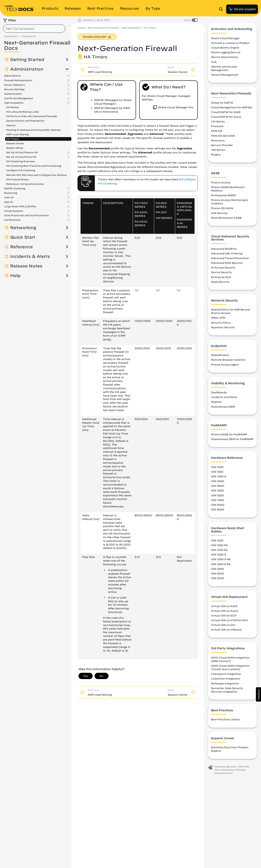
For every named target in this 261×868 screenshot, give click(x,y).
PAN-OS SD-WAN (223, 137)
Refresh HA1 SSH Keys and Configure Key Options (36, 175)
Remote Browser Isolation (228, 362)
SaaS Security (220, 284)
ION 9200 (218, 511)
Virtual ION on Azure (225, 613)
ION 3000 (218, 488)
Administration (27, 69)
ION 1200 (217, 473)
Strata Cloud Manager (225, 40)
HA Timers (12, 139)
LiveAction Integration (226, 681)
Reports (216, 404)
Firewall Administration (18, 80)
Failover (11, 125)
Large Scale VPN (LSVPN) (20, 206)
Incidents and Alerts (224, 399)
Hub (214, 64)
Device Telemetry (15, 85)
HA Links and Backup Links (22, 112)
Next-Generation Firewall (103, 28)
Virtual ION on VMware (226, 632)
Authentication (13, 94)
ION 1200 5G (219, 552)
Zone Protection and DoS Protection (26, 215)
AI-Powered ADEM (223, 197)
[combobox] (34, 29)
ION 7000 (218, 502)
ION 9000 (218, 507)
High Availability (14, 103)
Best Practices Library (226, 721)
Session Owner (15, 143)
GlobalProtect (220, 357)
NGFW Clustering (15, 188)
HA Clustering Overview (20, 161)
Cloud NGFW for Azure (226, 119)
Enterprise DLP (221, 279)
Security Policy (221, 324)
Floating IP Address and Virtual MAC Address (33, 130)
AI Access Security (223, 269)
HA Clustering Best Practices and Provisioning (34, 166)
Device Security (221, 274)
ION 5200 (217, 497)
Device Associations (224, 59)
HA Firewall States (17, 179)
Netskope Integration (225, 685)
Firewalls (217, 128)
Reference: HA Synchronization (25, 184)
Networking (23, 228)
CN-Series (218, 123)
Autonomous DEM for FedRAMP (232, 441)
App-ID (9, 202)
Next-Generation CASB (226, 219)
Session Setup (15, 148)
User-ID (9, 197)
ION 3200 (217, 492)
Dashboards (219, 394)
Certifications (12, 220)
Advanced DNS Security (227, 265)
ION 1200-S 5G (221, 566)
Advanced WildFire (224, 251)
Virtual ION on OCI (223, 627)
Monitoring (11, 193)
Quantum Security (223, 329)
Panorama (218, 142)
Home (81, 28)
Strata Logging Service (226, 54)
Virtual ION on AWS (224, 608)
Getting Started (27, 60)
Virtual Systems (13, 211)
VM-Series (218, 152)
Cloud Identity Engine (225, 50)
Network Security (225, 769)
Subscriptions (12, 76)
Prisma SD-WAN (222, 210)
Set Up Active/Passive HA (22, 152)
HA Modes (12, 107)
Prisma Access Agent (225, 366)
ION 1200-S (219, 478)
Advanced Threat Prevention (230, 260)
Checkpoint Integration (226, 676)
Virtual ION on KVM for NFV (229, 622)
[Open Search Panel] (222, 9)
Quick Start (23, 237)
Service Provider (222, 147)
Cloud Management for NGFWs (232, 109)
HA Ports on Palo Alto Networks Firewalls (32, 116)
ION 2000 (218, 483)
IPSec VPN (218, 320)
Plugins (216, 156)
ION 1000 (217, 469)
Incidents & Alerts (30, 256)
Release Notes (26, 266)
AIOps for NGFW (222, 104)
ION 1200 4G (219, 547)
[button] (258, 694)
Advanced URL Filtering (227, 255)
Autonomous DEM (223, 408)
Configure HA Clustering (21, 170)
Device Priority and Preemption (25, 121)
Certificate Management (19, 98)
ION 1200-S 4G (221, 561)
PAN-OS (217, 133)
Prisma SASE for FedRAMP (229, 436)
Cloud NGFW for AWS (226, 114)
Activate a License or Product (230, 45)
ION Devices (219, 215)
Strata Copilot (242, 9)
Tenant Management (225, 77)
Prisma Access (221, 184)
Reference (22, 247)
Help (15, 276)
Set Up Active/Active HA (21, 157)
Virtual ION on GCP (224, 617)
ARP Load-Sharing (17, 134)
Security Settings (14, 89)
